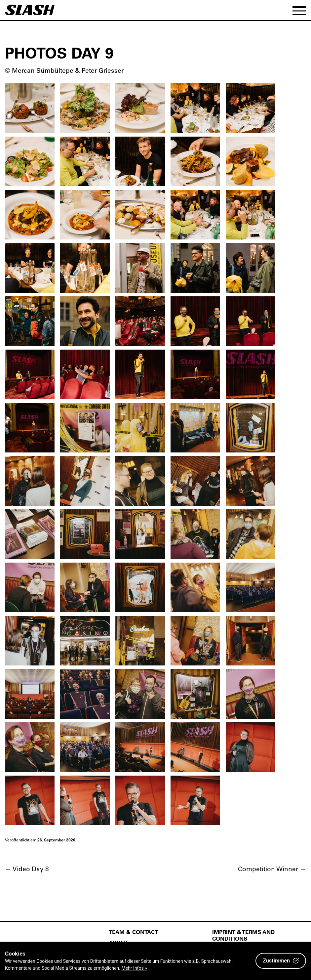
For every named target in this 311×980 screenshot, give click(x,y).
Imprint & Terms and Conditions (243, 935)
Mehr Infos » (134, 968)
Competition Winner (272, 869)
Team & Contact (133, 932)
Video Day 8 (27, 869)
